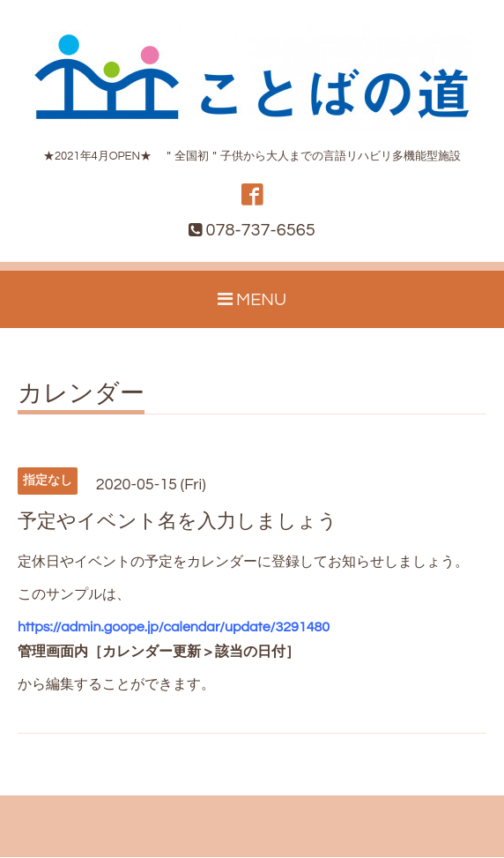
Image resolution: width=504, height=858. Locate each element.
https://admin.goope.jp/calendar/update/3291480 (174, 628)
